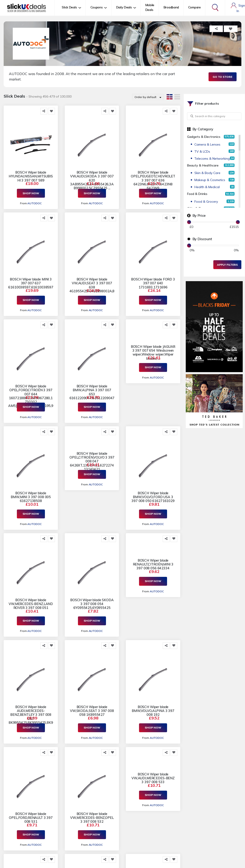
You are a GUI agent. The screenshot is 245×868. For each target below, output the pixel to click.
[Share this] (44, 111)
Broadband (171, 7)
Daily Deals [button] (124, 7)
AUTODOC (34, 203)
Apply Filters (227, 265)
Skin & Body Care (207, 173)
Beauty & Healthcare (203, 165)
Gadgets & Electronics (204, 137)
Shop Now (31, 193)
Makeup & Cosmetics (210, 180)
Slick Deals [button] (69, 7)
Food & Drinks (197, 194)
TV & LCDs (202, 151)
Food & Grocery (206, 202)
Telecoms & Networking (212, 159)
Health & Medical (207, 187)
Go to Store (222, 77)
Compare (195, 7)
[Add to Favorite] (52, 111)
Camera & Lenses (207, 144)
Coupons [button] (97, 7)
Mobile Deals (150, 7)
